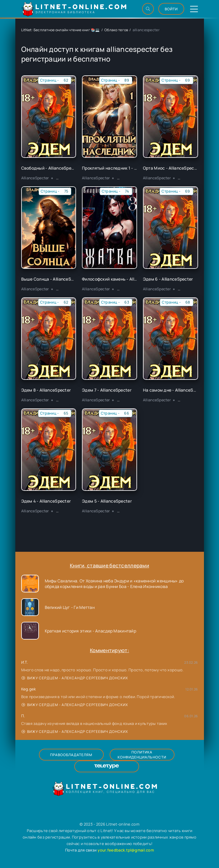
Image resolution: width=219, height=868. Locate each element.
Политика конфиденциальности (142, 755)
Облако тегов (116, 30)
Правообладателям (71, 755)
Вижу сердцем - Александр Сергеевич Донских (75, 678)
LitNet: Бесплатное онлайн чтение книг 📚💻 (61, 30)
